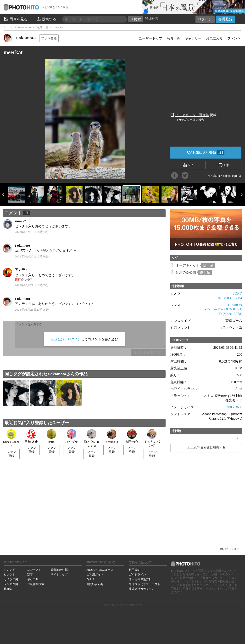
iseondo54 (112, 436)
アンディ (23, 270)
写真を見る (16, 19)
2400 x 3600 (234, 407)
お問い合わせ (95, 584)
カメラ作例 (11, 579)
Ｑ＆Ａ (91, 579)
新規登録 (58, 339)
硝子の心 (132, 436)
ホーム (8, 27)
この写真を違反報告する (208, 448)
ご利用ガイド (95, 575)
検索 (135, 19)
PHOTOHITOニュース (100, 570)
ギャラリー (193, 38)
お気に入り (214, 38)
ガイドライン (137, 575)
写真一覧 (42, 27)
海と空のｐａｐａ (92, 438)
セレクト (9, 575)
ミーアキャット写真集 (192, 115)
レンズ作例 (11, 584)
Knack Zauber (11, 438)
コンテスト (34, 570)
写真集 (8, 589)
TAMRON (235, 305)
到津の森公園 (186, 272)
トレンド (9, 570)
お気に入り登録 (208, 153)
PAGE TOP (232, 549)
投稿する (46, 19)
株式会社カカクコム (142, 589)
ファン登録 (49, 38)
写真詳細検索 (36, 584)
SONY (237, 293)
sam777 (20, 221)
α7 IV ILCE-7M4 (230, 298)
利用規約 (134, 570)
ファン (232, 38)
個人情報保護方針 (140, 579)
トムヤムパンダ (152, 438)
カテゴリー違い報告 (191, 120)
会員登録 (225, 19)
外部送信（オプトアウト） (146, 584)
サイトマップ (59, 575)
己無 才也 (31, 436)
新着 (30, 575)
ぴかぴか (72, 436)
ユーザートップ (150, 38)
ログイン (205, 19)
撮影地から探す (61, 570)
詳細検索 (152, 19)
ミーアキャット (188, 265)
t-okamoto (25, 27)
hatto (51, 436)
